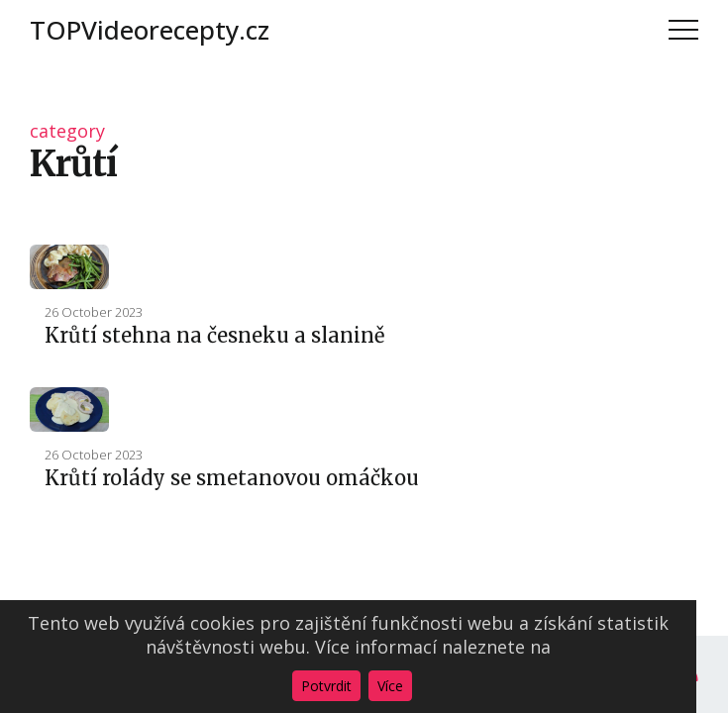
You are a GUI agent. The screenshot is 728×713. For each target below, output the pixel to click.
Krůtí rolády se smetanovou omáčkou (232, 478)
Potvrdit (326, 686)
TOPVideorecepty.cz (150, 30)
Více (390, 686)
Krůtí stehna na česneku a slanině (214, 335)
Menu (683, 30)
